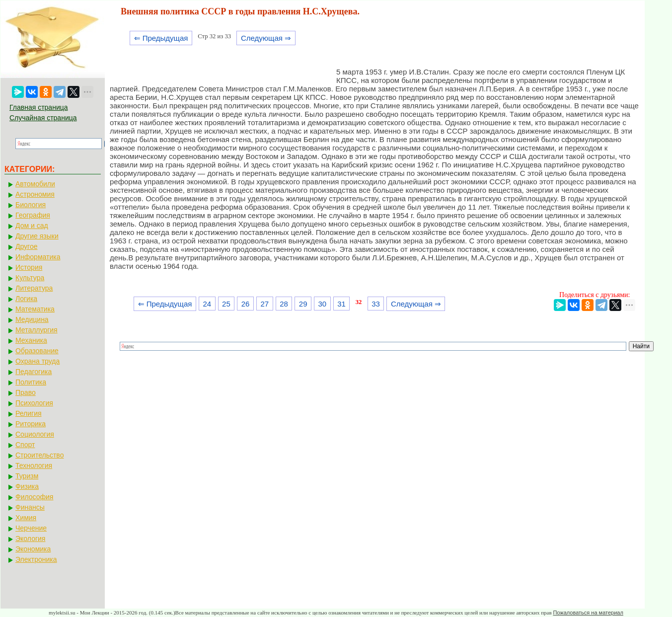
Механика (31, 340)
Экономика (33, 549)
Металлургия (37, 330)
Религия (29, 413)
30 (323, 304)
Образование (37, 351)
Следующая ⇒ (266, 38)
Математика (35, 309)
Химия (26, 518)
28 (284, 304)
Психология (34, 403)
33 (376, 304)
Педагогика (34, 372)
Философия (34, 497)
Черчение (31, 528)
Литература (34, 288)
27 (264, 304)
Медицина (32, 319)
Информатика (38, 257)
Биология (31, 205)
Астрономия (35, 194)
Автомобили (35, 184)
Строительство (39, 455)
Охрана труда (37, 361)
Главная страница (39, 107)
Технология (34, 465)
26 (246, 304)
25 (226, 304)
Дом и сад (32, 226)
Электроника (36, 559)
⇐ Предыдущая (161, 38)
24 (207, 304)
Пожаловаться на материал (588, 613)
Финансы (30, 507)
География (33, 215)
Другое (26, 246)
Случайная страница (43, 118)
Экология (30, 539)
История (29, 267)
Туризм (27, 476)
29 (303, 304)
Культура (30, 278)
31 (341, 304)
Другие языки (37, 236)
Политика (31, 382)
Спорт (25, 445)
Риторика (31, 424)
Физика (27, 486)
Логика (26, 299)
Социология (35, 434)
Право (26, 392)
